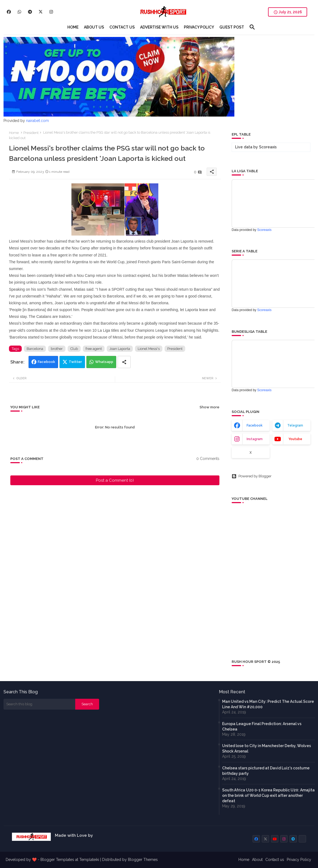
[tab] (73, 27)
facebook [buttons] (255, 425)
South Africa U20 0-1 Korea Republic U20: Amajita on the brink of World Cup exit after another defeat (268, 795)
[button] (252, 27)
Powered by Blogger (252, 476)
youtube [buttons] (295, 439)
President (31, 133)
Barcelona (35, 349)
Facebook (46, 362)
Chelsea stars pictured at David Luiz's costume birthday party (266, 771)
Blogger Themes (143, 860)
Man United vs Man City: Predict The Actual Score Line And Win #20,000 (268, 704)
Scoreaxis (268, 147)
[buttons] (9, 12)
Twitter (75, 362)
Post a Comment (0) (115, 480)
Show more (210, 407)
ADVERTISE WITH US (159, 27)
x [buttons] (251, 453)
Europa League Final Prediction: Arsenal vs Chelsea (262, 726)
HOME (73, 27)
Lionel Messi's (149, 349)
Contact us (275, 860)
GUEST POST (232, 27)
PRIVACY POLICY (199, 27)
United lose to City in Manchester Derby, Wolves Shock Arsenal (267, 748)
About (257, 860)
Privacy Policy (299, 860)
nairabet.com (37, 121)
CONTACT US (122, 27)
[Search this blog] (39, 704)
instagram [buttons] (255, 439)
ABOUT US (94, 27)
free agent (94, 349)
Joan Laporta (120, 349)
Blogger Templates (57, 860)
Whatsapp (104, 362)
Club (74, 349)
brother (57, 349)
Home (14, 133)
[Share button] (124, 362)
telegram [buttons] (295, 425)
